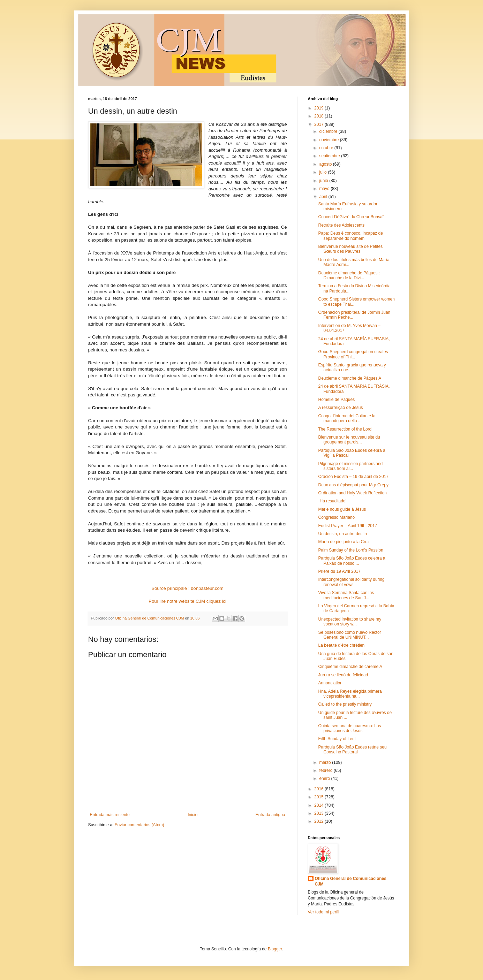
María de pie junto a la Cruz (344, 542)
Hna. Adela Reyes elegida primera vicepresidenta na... (350, 694)
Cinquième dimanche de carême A (350, 667)
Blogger (275, 949)
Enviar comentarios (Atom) (139, 825)
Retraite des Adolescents (341, 225)
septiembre (330, 156)
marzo (326, 762)
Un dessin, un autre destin (342, 534)
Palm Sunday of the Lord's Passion (350, 550)
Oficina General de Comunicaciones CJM (351, 882)
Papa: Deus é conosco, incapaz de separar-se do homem (350, 236)
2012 (319, 821)
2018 (319, 116)
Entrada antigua (270, 815)
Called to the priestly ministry (345, 704)
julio (323, 172)
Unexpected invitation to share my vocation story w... (350, 622)
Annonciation (330, 683)
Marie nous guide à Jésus (342, 509)
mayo (325, 189)
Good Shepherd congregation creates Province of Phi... (353, 354)
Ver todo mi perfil (324, 912)
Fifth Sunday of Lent (337, 739)
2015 (319, 797)
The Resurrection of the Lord (345, 429)
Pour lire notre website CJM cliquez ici (187, 601)
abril (324, 197)
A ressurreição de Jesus (340, 408)
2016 (319, 789)
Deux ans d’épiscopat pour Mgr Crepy (353, 485)
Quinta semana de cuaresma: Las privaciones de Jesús (349, 728)
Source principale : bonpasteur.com (187, 588)
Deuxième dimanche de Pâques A (350, 378)
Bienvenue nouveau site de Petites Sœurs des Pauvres (350, 249)
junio (324, 181)
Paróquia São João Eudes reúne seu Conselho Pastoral (352, 750)
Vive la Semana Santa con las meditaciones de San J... (346, 595)
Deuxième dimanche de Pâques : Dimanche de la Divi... (349, 275)
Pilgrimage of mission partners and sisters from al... (350, 466)
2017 (319, 124)
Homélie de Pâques (336, 400)
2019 (319, 108)
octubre (327, 148)
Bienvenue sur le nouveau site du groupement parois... (349, 440)
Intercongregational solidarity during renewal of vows (351, 582)
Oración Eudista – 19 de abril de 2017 (353, 477)
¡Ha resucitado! (332, 501)
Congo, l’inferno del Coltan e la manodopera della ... (347, 418)
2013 (319, 813)
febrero (326, 770)
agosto (326, 164)
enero (325, 778)
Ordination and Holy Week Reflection (352, 493)
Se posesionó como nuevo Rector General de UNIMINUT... (349, 635)
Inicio (193, 815)
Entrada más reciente (110, 815)
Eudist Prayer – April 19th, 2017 (348, 526)
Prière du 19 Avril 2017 (339, 571)
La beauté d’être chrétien (341, 645)
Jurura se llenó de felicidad (343, 675)
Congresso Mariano (336, 517)
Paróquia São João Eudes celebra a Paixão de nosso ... (352, 561)
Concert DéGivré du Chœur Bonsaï (351, 217)
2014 (319, 805)
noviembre (329, 140)
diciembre (329, 131)
